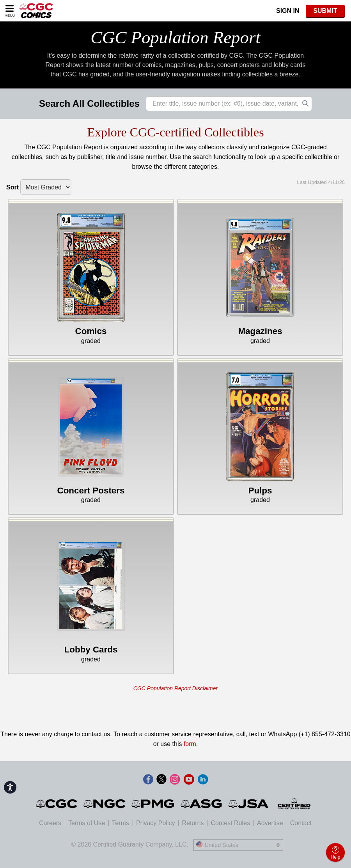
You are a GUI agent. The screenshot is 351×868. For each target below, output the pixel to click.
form (190, 744)
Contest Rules (230, 823)
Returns (193, 823)
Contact (301, 823)
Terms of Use (87, 823)
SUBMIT (325, 11)
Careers (50, 823)
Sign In (288, 11)
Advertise (270, 823)
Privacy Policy (156, 823)
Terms (121, 823)
